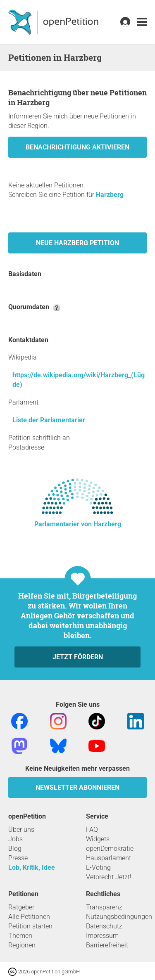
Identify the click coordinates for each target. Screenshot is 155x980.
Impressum (102, 936)
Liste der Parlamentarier (49, 420)
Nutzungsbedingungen (119, 917)
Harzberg (110, 195)
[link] (142, 22)
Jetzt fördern (78, 657)
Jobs (15, 839)
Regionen (22, 945)
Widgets (98, 839)
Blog (15, 849)
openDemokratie (110, 849)
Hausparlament (108, 858)
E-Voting (98, 868)
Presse (18, 858)
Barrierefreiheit (107, 945)
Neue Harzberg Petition (77, 243)
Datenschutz (104, 926)
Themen (20, 936)
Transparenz (104, 907)
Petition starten (30, 926)
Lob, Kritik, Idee (32, 868)
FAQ (92, 830)
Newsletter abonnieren (77, 787)
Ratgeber (21, 907)
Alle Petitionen (29, 917)
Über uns (21, 830)
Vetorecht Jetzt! (109, 877)
